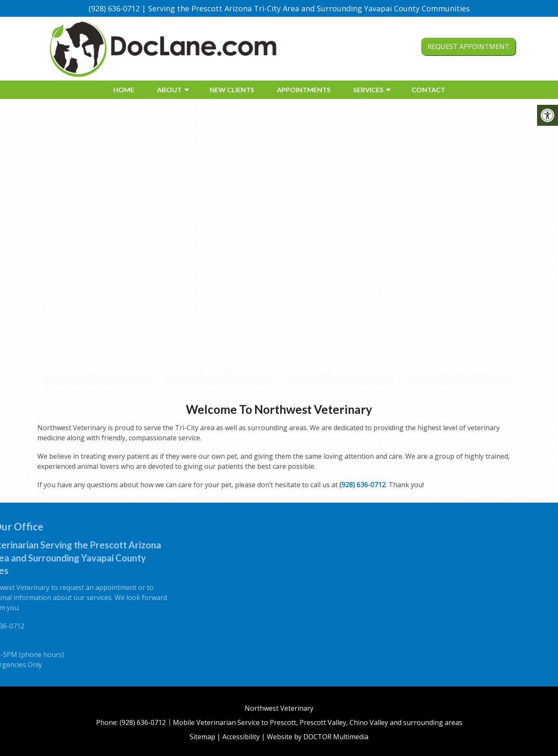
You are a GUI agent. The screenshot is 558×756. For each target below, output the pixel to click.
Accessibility (241, 737)
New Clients (232, 90)
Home (124, 90)
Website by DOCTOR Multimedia (318, 737)
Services (368, 90)
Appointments (304, 90)
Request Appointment (468, 47)
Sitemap (202, 737)
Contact (428, 90)
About (169, 90)
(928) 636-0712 (114, 8)
